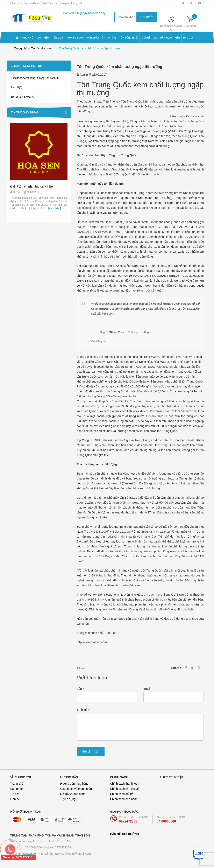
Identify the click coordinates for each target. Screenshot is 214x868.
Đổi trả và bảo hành (73, 794)
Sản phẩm (17, 789)
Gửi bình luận (91, 751)
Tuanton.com (30, 854)
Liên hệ (15, 799)
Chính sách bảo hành (124, 799)
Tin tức (15, 794)
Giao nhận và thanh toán (76, 789)
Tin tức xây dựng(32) (22, 97)
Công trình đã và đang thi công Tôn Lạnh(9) (35, 78)
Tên (80, 689)
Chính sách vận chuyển (125, 789)
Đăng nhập (167, 26)
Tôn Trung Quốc (104, 85)
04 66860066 (166, 821)
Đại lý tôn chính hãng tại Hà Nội (32, 187)
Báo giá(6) (16, 87)
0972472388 (128, 821)
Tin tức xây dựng (42, 48)
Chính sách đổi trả (122, 794)
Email (148, 689)
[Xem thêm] (54, 208)
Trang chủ (17, 784)
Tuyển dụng (68, 799)
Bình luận (83, 710)
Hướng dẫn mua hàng (74, 784)
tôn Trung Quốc (126, 155)
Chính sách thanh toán (125, 784)
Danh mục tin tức (27, 66)
